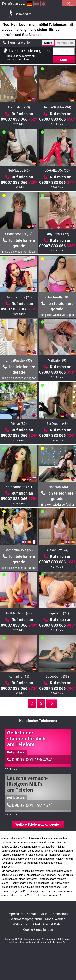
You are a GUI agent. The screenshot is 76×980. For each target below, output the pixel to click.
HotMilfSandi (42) (19, 613)
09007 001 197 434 (30, 805)
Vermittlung (65, 43)
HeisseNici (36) (57, 487)
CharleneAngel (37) (19, 234)
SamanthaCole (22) (19, 550)
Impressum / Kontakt (23, 914)
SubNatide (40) (19, 171)
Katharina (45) (19, 677)
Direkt (48, 43)
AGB (44, 914)
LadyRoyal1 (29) (57, 234)
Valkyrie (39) (57, 360)
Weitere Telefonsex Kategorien (38, 825)
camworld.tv (24, 859)
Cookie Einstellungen (38, 930)
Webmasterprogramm (26, 919)
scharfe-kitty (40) (57, 297)
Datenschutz (59, 914)
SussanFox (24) (57, 550)
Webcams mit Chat (26, 924)
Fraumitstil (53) (19, 107)
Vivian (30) (19, 424)
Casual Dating (53, 924)
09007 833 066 (19, 119)
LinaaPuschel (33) (19, 360)
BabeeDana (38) (57, 677)
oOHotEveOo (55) (57, 171)
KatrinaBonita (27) (19, 487)
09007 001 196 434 (30, 759)
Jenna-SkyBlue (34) (57, 107)
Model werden (55, 919)
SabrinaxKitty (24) (19, 297)
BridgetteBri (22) (57, 613)
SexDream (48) (57, 424)
